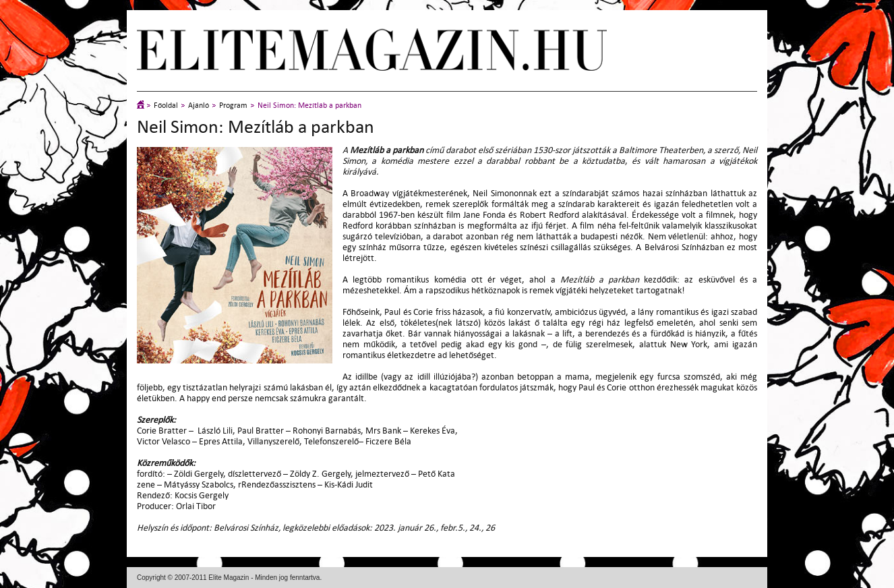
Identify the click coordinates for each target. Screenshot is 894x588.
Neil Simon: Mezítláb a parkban (309, 106)
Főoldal (166, 106)
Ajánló (199, 106)
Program (233, 106)
